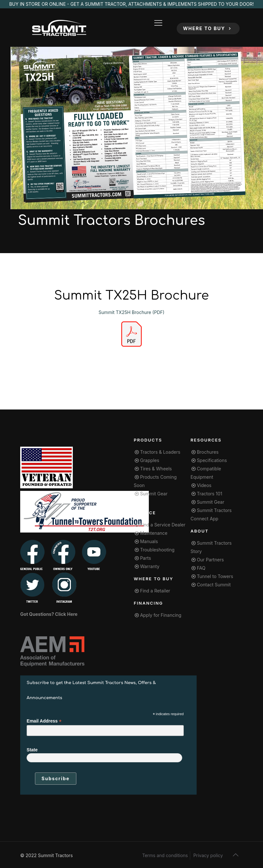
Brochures (208, 452)
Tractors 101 (210, 494)
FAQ (201, 568)
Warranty (150, 566)
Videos (204, 485)
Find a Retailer (155, 591)
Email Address (44, 721)
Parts (146, 558)
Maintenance (154, 533)
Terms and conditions (165, 855)
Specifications (212, 460)
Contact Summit (214, 585)
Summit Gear (154, 494)
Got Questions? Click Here (49, 614)
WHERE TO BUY (208, 28)
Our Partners (210, 560)
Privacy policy (208, 855)
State (32, 750)
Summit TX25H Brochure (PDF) (131, 312)
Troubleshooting (157, 550)
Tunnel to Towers (215, 576)
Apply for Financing (161, 615)
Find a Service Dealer (163, 525)
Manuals (149, 541)
